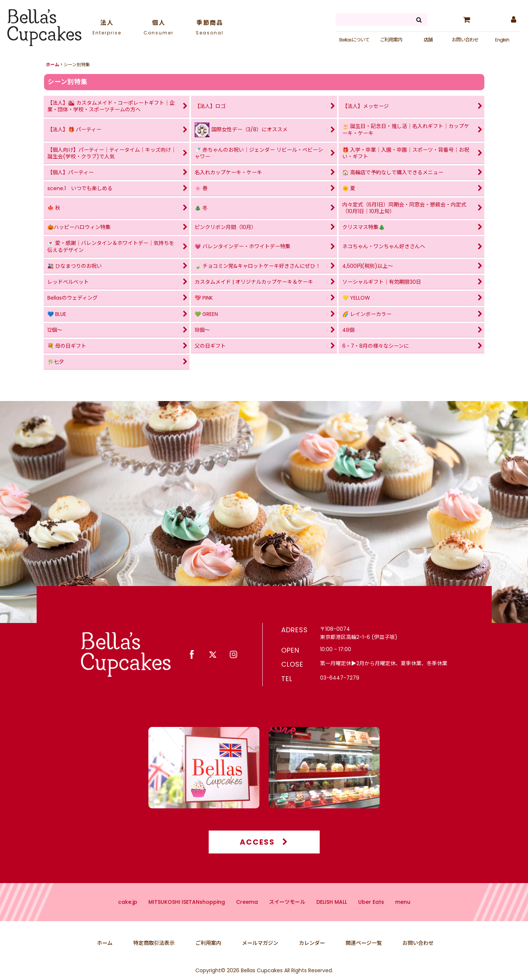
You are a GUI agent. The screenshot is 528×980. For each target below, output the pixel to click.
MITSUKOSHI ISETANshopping (187, 912)
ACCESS (264, 852)
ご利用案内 (391, 40)
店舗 (428, 40)
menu (403, 912)
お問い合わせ (465, 40)
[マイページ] (513, 20)
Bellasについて (354, 40)
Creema (247, 912)
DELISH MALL (332, 912)
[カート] (467, 20)
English (502, 40)
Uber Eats (371, 912)
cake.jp (128, 912)
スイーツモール (287, 912)
